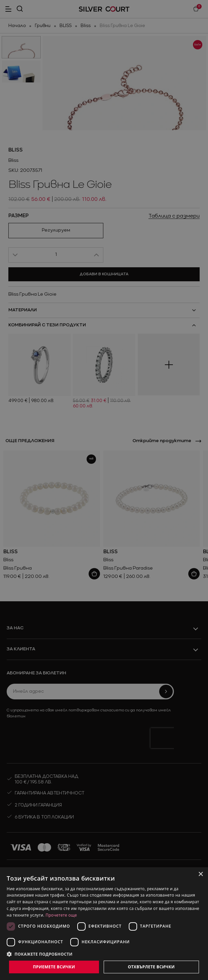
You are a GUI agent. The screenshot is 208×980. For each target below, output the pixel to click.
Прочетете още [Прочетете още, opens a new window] (61, 915)
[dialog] (104, 924)
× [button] (200, 874)
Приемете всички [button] (54, 967)
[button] (104, 954)
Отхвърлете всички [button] (151, 967)
